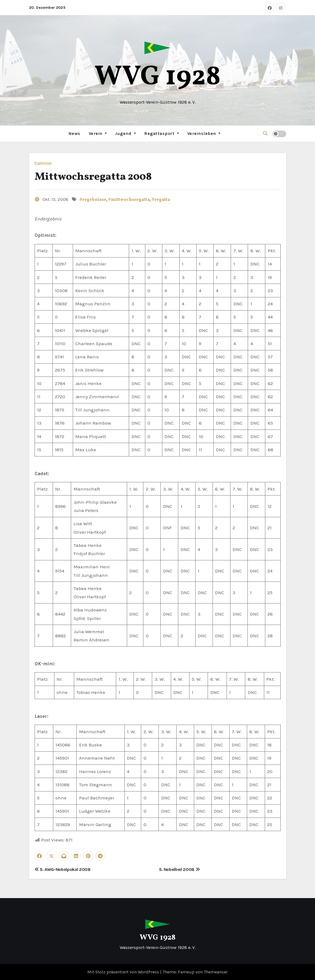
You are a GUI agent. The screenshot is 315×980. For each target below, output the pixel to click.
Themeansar (216, 972)
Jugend (126, 133)
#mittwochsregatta (129, 200)
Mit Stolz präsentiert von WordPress (124, 972)
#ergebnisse (93, 200)
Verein (98, 133)
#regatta (161, 200)
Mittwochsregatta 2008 (93, 177)
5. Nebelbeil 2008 (179, 869)
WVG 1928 (158, 77)
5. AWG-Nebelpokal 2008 (63, 869)
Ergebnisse (43, 163)
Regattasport (162, 133)
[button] (265, 133)
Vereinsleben (204, 133)
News (75, 133)
